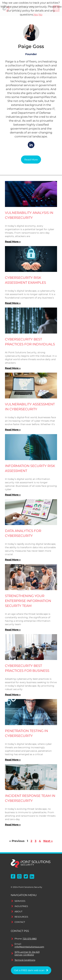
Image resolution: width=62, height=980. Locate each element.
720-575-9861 (30, 939)
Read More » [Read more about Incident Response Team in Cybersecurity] (13, 825)
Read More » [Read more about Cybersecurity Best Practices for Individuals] (13, 368)
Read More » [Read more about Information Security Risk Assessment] (13, 495)
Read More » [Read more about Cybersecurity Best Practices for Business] (13, 695)
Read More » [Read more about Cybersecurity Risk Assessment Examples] (13, 303)
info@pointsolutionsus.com (29, 947)
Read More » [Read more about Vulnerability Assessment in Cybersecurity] (13, 430)
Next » (48, 841)
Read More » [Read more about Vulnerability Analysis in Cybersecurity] (13, 242)
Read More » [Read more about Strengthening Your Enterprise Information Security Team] (13, 630)
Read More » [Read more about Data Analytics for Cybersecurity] (13, 560)
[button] (31, 160)
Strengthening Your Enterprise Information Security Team (28, 601)
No (40, 15)
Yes (36, 15)
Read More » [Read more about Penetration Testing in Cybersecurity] (13, 760)
